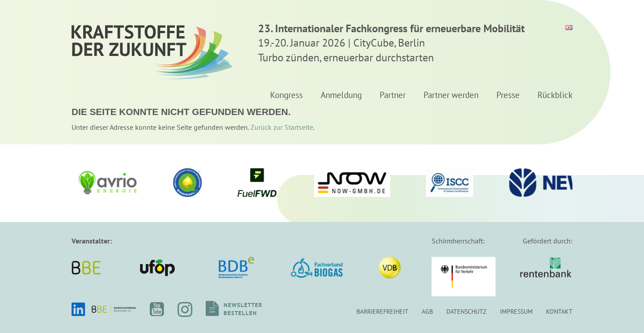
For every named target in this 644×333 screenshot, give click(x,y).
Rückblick (555, 95)
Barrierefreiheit (382, 311)
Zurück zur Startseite (282, 127)
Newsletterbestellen (243, 309)
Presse (508, 95)
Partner (393, 95)
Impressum (516, 311)
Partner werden (451, 95)
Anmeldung (341, 95)
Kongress (286, 95)
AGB (427, 311)
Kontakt (559, 311)
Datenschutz (466, 311)
